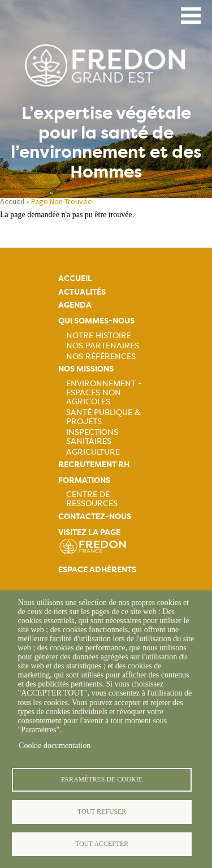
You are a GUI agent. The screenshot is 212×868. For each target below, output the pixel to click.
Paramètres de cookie (102, 779)
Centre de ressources (92, 499)
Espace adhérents (97, 570)
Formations (84, 480)
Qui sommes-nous (96, 321)
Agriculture (93, 452)
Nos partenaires (103, 346)
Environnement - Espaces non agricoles (104, 392)
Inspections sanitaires (92, 437)
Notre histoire (99, 335)
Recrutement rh (94, 465)
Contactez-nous (95, 517)
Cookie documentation (55, 746)
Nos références (101, 356)
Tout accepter (102, 844)
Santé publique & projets (103, 417)
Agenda (75, 305)
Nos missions (86, 369)
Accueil (12, 201)
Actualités (82, 292)
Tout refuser (102, 811)
